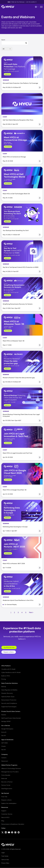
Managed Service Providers (10, 772)
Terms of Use (5, 860)
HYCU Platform (6, 666)
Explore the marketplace (9, 803)
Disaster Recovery (7, 693)
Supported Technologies (9, 707)
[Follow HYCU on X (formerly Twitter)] (2, 833)
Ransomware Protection (9, 700)
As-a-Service (6, 726)
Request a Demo (9, 652)
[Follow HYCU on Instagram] (15, 833)
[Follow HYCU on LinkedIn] (6, 833)
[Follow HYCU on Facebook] (12, 833)
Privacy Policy (5, 863)
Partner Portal (6, 785)
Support (4, 811)
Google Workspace (7, 729)
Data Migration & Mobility (9, 690)
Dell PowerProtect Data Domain (11, 718)
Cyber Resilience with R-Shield (11, 672)
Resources (5, 807)
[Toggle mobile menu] (41, 7)
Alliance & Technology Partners (11, 768)
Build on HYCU (6, 676)
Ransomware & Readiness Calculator (13, 824)
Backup (4, 687)
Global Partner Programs (9, 765)
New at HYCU (5, 817)
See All (3, 736)
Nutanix (4, 715)
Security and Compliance (9, 703)
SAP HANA (5, 743)
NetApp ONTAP (6, 721)
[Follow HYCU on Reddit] (19, 833)
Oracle (3, 746)
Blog (3, 821)
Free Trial (4, 797)
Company (5, 754)
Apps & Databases (7, 740)
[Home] (8, 7)
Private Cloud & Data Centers (11, 711)
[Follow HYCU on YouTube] (9, 833)
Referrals (4, 778)
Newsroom (5, 761)
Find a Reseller (6, 775)
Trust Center (5, 856)
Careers (4, 758)
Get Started (5, 793)
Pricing (4, 679)
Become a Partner (7, 782)
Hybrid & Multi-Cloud (8, 697)
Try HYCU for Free (9, 647)
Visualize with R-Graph (8, 669)
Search (3, 40)
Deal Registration (7, 789)
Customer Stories (7, 814)
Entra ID (4, 732)
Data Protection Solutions (10, 683)
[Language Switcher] (37, 7)
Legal (3, 853)
